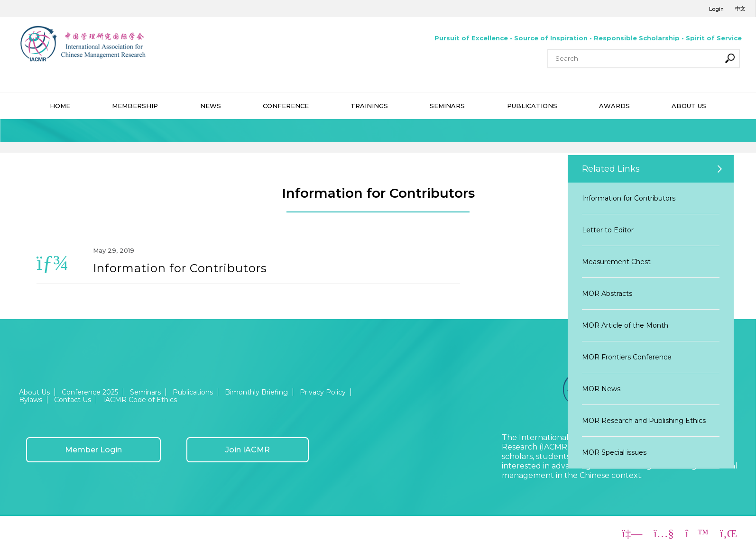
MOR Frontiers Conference (627, 357)
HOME (60, 106)
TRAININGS (369, 106)
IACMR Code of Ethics (140, 400)
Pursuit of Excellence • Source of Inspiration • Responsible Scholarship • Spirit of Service (588, 38)
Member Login (93, 450)
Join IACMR (248, 450)
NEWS (211, 106)
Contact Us (73, 400)
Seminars (145, 392)
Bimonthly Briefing (256, 392)
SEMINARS (447, 106)
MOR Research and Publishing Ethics (644, 421)
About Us (34, 392)
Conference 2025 (90, 392)
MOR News (601, 389)
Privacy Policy (323, 392)
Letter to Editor (608, 230)
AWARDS (614, 106)
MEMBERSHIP (135, 106)
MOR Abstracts (607, 294)
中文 (740, 9)
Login (716, 9)
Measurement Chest (616, 262)
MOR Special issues (614, 452)
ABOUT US (689, 106)
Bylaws (31, 400)
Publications (193, 392)
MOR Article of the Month (625, 325)
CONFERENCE (286, 106)
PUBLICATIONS (532, 106)
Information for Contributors (629, 198)
